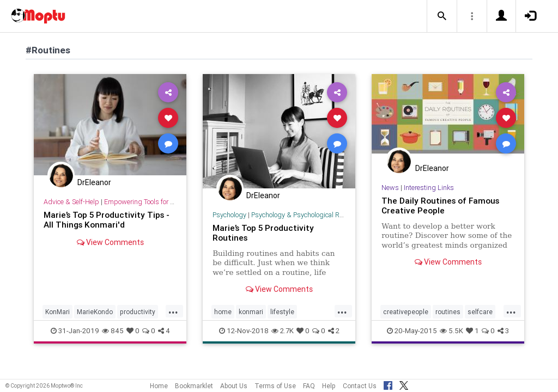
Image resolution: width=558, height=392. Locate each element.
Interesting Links (429, 188)
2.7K (283, 331)
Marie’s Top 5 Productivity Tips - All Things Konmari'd (107, 220)
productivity (138, 312)
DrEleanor (94, 182)
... (173, 311)
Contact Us (360, 386)
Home (159, 386)
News (390, 188)
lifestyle (282, 312)
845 (113, 331)
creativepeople (406, 312)
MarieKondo (95, 312)
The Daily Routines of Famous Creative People (440, 206)
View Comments (110, 242)
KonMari (57, 312)
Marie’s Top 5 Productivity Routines (263, 233)
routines (448, 312)
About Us (234, 386)
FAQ (309, 386)
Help (329, 386)
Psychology (229, 215)
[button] (442, 16)
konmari (251, 312)
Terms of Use (275, 386)
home (223, 312)
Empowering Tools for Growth (148, 202)
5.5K (451, 331)
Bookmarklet (194, 386)
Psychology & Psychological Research (307, 215)
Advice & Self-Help (71, 202)
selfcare (480, 312)
